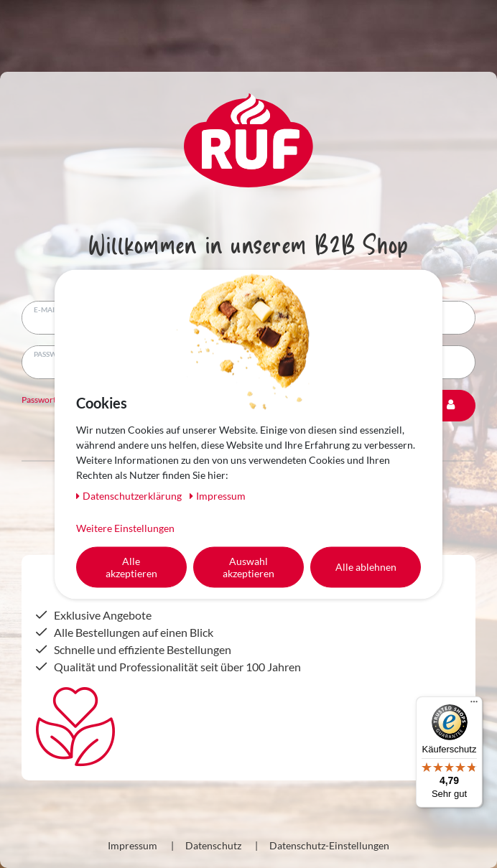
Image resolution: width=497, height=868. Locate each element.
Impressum (133, 845)
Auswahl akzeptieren (249, 567)
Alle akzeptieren (131, 567)
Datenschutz (213, 845)
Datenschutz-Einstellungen (329, 845)
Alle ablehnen (366, 567)
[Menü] (474, 705)
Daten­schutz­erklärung (130, 495)
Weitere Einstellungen (125, 527)
